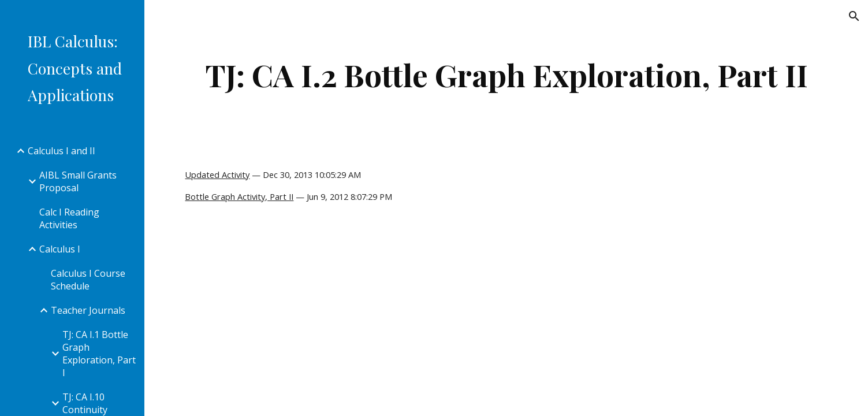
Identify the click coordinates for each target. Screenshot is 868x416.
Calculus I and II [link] (62, 151)
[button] (854, 16)
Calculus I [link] (60, 249)
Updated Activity (217, 174)
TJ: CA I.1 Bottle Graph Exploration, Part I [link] (99, 354)
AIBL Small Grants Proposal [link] (78, 181)
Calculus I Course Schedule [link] (88, 280)
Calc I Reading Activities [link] (69, 218)
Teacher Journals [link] (88, 310)
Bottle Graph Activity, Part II (239, 196)
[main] (506, 75)
